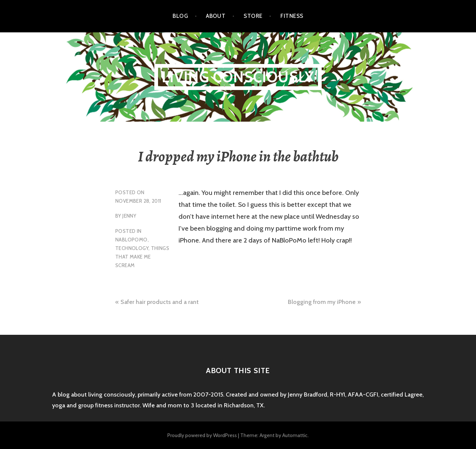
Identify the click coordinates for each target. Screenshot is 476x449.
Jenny (129, 216)
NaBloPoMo (131, 240)
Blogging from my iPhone (322, 302)
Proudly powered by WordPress (202, 435)
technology (132, 248)
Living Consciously (238, 77)
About (216, 16)
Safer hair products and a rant (160, 302)
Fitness (292, 16)
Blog (180, 16)
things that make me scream (142, 257)
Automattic (295, 435)
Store (253, 16)
